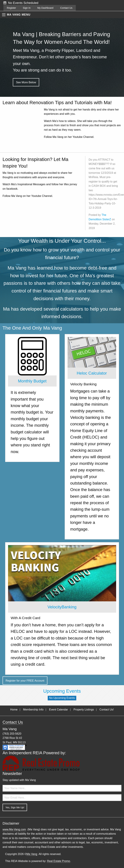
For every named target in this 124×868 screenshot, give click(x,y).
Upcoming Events (62, 691)
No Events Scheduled (21, 3)
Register (11, 8)
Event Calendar (58, 710)
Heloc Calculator (92, 373)
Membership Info (33, 710)
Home (14, 710)
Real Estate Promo (58, 861)
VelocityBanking (62, 607)
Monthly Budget (32, 381)
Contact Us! (107, 710)
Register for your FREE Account (25, 681)
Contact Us (66, 8)
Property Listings (84, 710)
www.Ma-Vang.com (14, 829)
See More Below (26, 82)
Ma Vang (32, 854)
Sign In (27, 8)
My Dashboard (45, 8)
